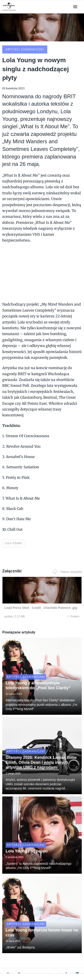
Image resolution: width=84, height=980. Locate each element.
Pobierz (73, 616)
